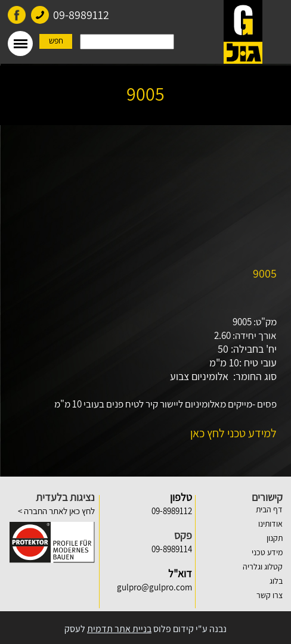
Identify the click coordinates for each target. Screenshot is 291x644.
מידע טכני (267, 552)
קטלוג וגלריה (263, 567)
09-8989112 (81, 15)
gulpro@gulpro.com (154, 587)
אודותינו (270, 524)
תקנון (275, 538)
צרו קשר (270, 595)
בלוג (276, 581)
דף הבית (269, 509)
